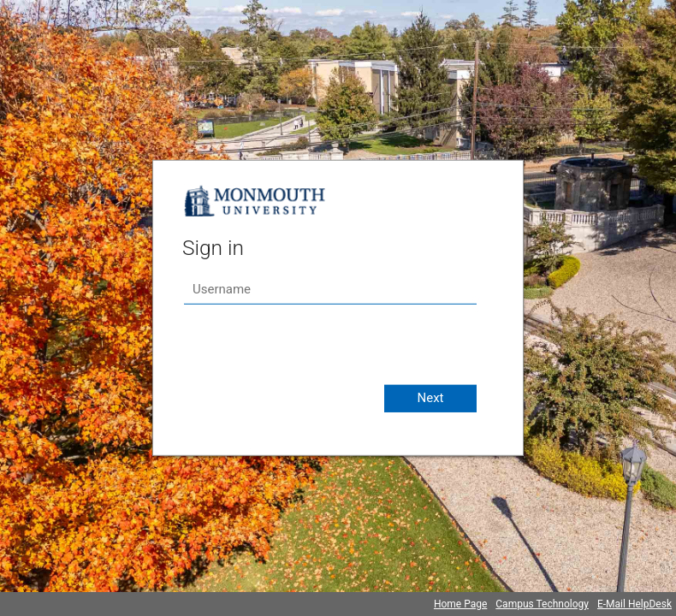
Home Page (460, 604)
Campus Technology (542, 604)
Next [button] (430, 398)
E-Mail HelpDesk (634, 604)
